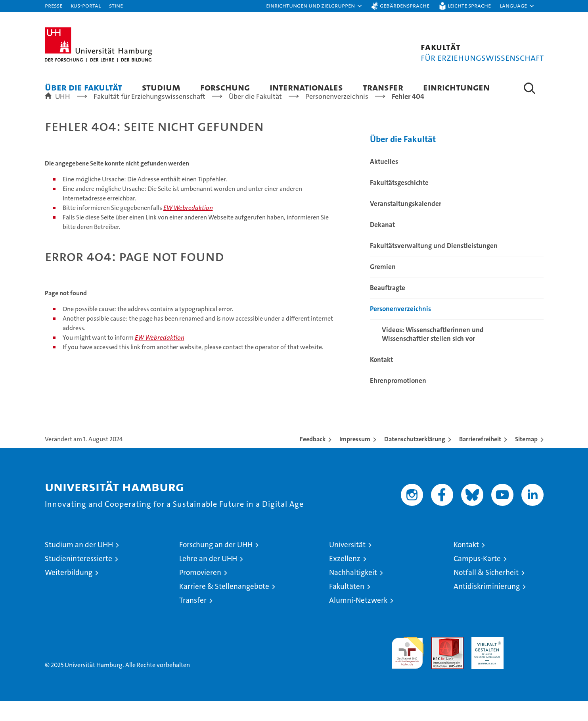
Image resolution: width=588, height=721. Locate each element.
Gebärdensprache (405, 5)
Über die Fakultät (83, 87)
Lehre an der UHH (208, 579)
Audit (439, 661)
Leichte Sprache (469, 5)
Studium (161, 87)
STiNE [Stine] (116, 5)
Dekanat (382, 245)
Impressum (355, 459)
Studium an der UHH (79, 565)
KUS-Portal (86, 5)
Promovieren (200, 593)
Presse (54, 5)
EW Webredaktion (188, 228)
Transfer (383, 87)
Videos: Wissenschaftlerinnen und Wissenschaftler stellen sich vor (433, 354)
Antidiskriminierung (487, 607)
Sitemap (526, 459)
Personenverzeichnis (400, 329)
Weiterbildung (69, 593)
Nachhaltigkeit (353, 593)
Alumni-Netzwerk (358, 620)
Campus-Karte (477, 579)
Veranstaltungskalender (406, 224)
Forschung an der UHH (216, 565)
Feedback (313, 459)
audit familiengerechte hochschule (407, 670)
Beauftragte (388, 308)
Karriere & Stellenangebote (224, 607)
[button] (314, 6)
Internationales (306, 87)
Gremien (383, 287)
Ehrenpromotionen (398, 401)
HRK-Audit (486, 661)
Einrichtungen (456, 87)
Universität (347, 565)
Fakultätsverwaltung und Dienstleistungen (434, 266)
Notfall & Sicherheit (486, 593)
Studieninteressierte (79, 579)
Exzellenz (345, 579)
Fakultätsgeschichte (399, 203)
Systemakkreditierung (528, 661)
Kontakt (381, 380)
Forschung (225, 87)
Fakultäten (347, 607)
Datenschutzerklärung (415, 459)
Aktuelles (384, 182)
